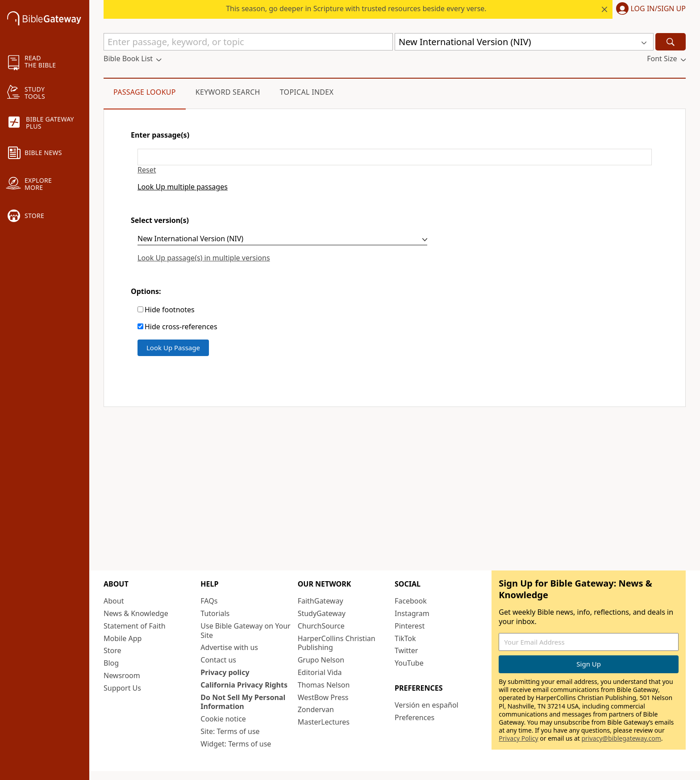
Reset (147, 170)
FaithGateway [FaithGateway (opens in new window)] (321, 601)
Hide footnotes (170, 310)
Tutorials (215, 613)
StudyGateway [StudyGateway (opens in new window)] (322, 613)
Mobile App (123, 638)
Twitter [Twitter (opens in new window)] (406, 650)
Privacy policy (225, 672)
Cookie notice (223, 719)
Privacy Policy (518, 738)
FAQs (209, 601)
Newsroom (122, 675)
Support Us (122, 688)
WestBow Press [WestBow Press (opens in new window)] (323, 697)
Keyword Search (228, 92)
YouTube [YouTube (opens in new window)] (409, 663)
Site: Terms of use (230, 731)
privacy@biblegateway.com (621, 738)
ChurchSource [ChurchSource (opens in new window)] (321, 626)
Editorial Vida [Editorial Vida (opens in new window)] (320, 672)
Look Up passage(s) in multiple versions (204, 258)
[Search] (671, 42)
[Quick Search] (248, 42)
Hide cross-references (181, 327)
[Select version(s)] (282, 240)
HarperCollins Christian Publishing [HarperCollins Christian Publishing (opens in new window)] (337, 643)
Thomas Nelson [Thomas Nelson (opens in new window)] (324, 685)
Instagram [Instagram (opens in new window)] (412, 613)
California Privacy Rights (244, 685)
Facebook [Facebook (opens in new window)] (411, 601)
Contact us (218, 660)
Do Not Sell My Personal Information (243, 702)
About (114, 601)
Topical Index (307, 92)
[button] (649, 9)
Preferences (415, 717)
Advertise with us (229, 647)
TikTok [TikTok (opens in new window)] (405, 638)
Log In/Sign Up (658, 9)
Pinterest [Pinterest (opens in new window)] (410, 626)
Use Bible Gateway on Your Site (245, 631)
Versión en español (427, 705)
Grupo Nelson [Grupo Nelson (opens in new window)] (321, 660)
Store (112, 650)
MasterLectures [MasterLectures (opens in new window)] (324, 722)
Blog (111, 663)
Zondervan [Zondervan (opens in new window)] (316, 709)
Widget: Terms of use (236, 744)
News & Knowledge (136, 613)
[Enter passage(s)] (395, 157)
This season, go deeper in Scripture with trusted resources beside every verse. (356, 8)
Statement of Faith (135, 626)
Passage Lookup (145, 92)
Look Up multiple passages (183, 187)
